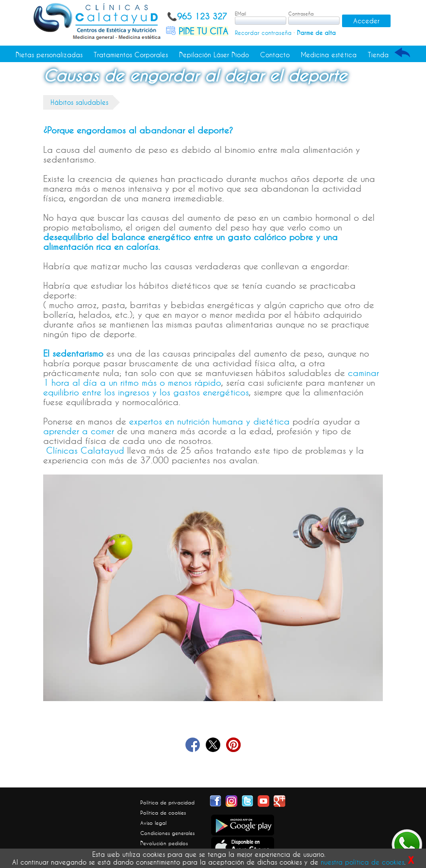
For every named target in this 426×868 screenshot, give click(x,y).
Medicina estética (329, 55)
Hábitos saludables (79, 102)
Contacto (275, 55)
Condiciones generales (167, 833)
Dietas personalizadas (49, 55)
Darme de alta (316, 33)
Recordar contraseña (263, 33)
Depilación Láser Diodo (214, 55)
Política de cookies (163, 813)
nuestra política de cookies (362, 862)
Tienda (378, 55)
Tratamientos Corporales (131, 55)
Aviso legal (153, 823)
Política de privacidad (167, 802)
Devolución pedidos (164, 843)
